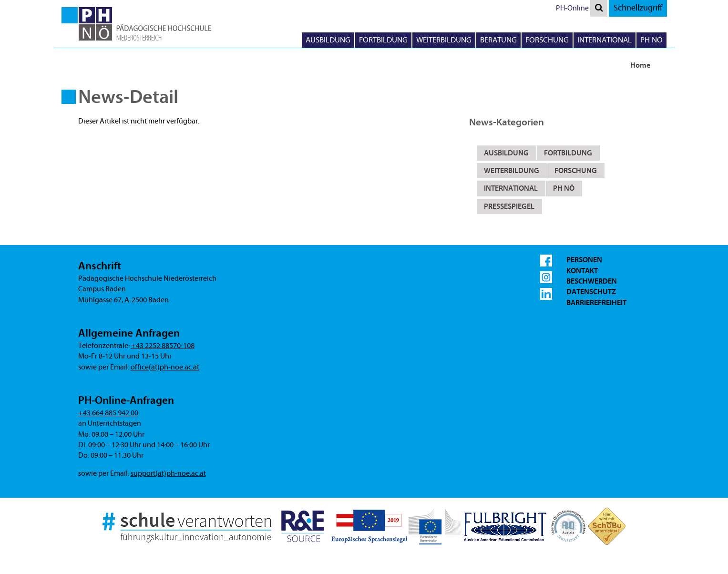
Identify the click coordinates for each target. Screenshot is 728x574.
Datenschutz (591, 292)
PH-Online (572, 8)
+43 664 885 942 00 (108, 413)
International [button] (605, 40)
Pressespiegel (509, 206)
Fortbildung (568, 153)
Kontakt (582, 271)
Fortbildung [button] (383, 40)
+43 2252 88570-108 (163, 346)
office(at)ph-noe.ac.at (165, 367)
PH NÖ (564, 188)
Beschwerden (592, 281)
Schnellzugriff (638, 8)
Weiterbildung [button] (444, 40)
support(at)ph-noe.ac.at (168, 473)
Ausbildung (506, 153)
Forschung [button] (547, 40)
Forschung (576, 171)
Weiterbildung (512, 171)
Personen (584, 260)
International (511, 188)
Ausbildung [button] (328, 40)
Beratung (498, 40)
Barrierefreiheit (596, 303)
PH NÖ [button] (651, 40)
